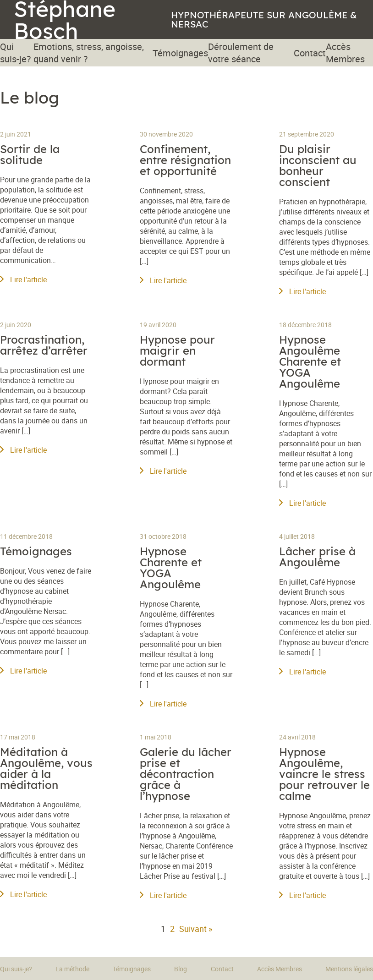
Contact (310, 53)
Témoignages (180, 53)
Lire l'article (23, 279)
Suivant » (196, 929)
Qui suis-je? (15, 53)
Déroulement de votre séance (241, 53)
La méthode (72, 969)
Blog (181, 969)
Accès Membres (345, 53)
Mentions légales (349, 969)
